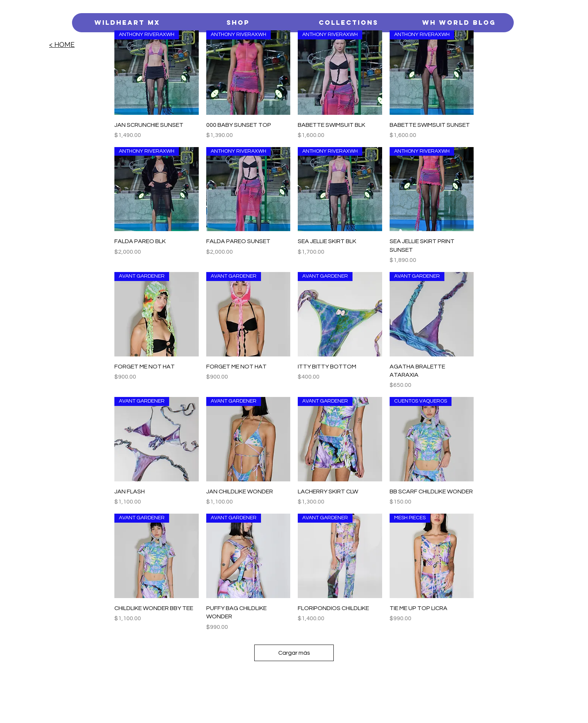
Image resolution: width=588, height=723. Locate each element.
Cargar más (294, 653)
